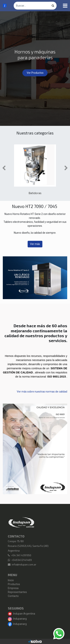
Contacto (13, 596)
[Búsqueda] (53, 6)
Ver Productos (35, 73)
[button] (4, 168)
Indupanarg (17, 619)
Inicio (11, 580)
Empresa (13, 588)
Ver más (35, 244)
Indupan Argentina (21, 614)
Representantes (17, 592)
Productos (14, 584)
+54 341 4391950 (21, 555)
